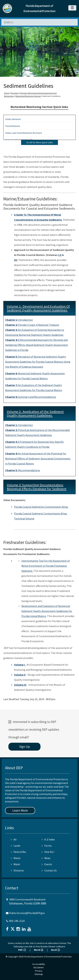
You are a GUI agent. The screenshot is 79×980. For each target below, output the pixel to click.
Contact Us (49, 870)
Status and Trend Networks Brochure (24, 133)
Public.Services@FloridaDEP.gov (27, 913)
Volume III (20, 685)
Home (7, 93)
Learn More (20, 810)
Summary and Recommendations (31, 397)
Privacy (39, 971)
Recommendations (23, 470)
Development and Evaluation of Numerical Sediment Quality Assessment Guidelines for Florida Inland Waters (47, 611)
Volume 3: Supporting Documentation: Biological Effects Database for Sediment (37, 487)
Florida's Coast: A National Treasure (32, 325)
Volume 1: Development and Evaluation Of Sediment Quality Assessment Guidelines (38, 308)
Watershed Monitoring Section (28, 96)
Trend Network (13, 126)
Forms (47, 846)
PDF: (22, 950)
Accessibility (39, 964)
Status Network (13, 119)
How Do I (48, 852)
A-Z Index (48, 839)
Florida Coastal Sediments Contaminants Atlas (41, 507)
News (46, 858)
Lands (16, 846)
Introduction (19, 320)
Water (16, 864)
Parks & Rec (19, 852)
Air (14, 839)
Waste (16, 858)
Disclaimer (39, 967)
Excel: (55, 950)
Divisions (15, 93)
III (15, 260)
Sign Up (25, 747)
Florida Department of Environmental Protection (48, 957)
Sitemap (39, 974)
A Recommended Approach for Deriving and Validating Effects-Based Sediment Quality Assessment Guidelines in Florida (37, 345)
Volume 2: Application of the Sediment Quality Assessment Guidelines (35, 414)
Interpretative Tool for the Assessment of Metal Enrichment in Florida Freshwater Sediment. (46, 566)
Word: (38, 950)
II (61, 255)
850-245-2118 (17, 921)
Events (47, 864)
